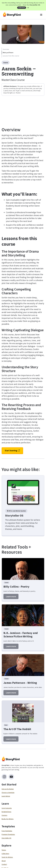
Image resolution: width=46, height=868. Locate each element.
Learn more (11, 596)
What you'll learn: (8, 53)
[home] (11, 15)
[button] (41, 15)
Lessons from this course (11, 56)
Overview (6, 49)
